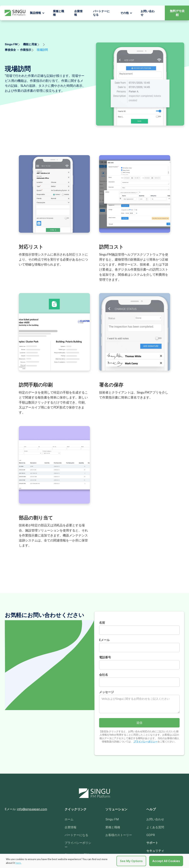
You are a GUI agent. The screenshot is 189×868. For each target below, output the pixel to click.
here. (18, 863)
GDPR (151, 835)
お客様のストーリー (119, 835)
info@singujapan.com (32, 809)
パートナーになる (101, 13)
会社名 (104, 675)
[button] (37, 13)
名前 (102, 623)
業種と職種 (59, 13)
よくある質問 (155, 827)
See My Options (131, 861)
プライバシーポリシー (145, 741)
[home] (15, 13)
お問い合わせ (155, 819)
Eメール (104, 640)
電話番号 (105, 657)
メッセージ (106, 692)
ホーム (69, 819)
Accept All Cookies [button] (166, 861)
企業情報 (78, 13)
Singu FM (112, 819)
